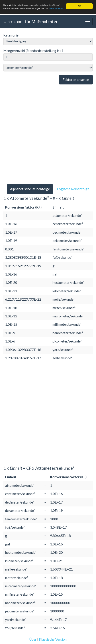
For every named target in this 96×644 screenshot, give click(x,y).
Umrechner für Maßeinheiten (31, 21)
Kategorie (11, 35)
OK (79, 6)
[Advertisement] (48, 135)
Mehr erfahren (56, 8)
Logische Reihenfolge (73, 189)
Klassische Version (53, 639)
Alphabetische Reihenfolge (30, 189)
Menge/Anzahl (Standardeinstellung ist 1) (34, 51)
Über (33, 639)
